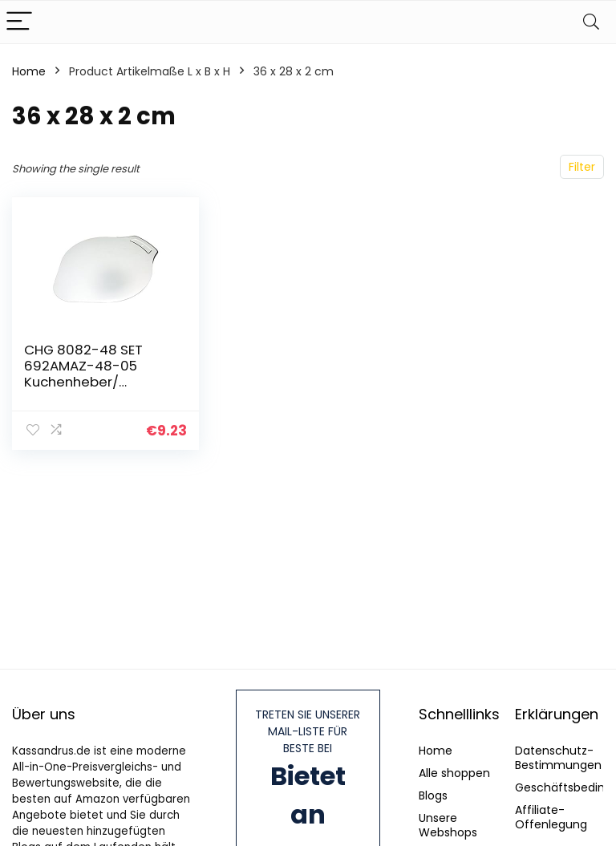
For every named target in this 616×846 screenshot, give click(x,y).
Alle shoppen (454, 773)
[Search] (591, 22)
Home (29, 71)
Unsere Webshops (448, 825)
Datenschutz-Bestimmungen (558, 758)
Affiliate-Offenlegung (551, 817)
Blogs (433, 795)
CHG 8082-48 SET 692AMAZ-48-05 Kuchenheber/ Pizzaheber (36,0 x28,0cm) (83, 382)
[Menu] (19, 22)
